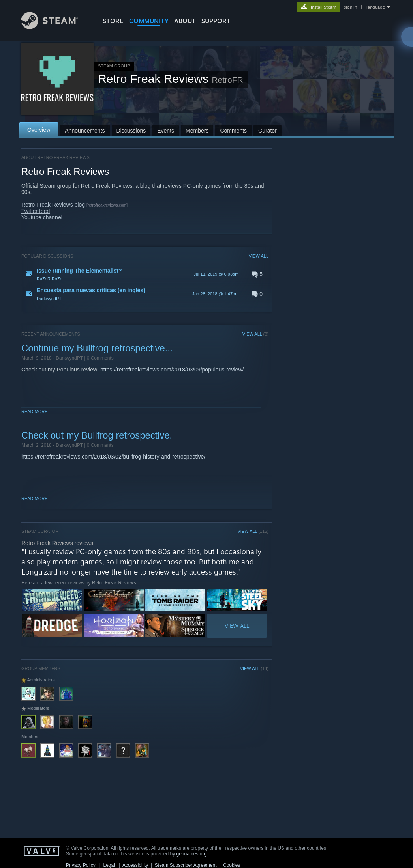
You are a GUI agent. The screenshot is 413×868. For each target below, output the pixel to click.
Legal (109, 865)
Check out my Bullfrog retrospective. (97, 435)
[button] (145, 274)
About (185, 21)
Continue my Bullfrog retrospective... (97, 348)
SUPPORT (216, 21)
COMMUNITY (149, 21)
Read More (35, 411)
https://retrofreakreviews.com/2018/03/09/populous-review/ (172, 370)
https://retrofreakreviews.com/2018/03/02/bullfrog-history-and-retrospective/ (113, 457)
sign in (350, 7)
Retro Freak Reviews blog (53, 205)
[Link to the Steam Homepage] (56, 27)
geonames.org (192, 854)
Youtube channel (42, 217)
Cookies (232, 865)
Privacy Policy (81, 865)
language (376, 7)
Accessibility (135, 865)
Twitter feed (36, 211)
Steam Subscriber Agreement (186, 865)
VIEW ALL (259, 256)
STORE (113, 21)
